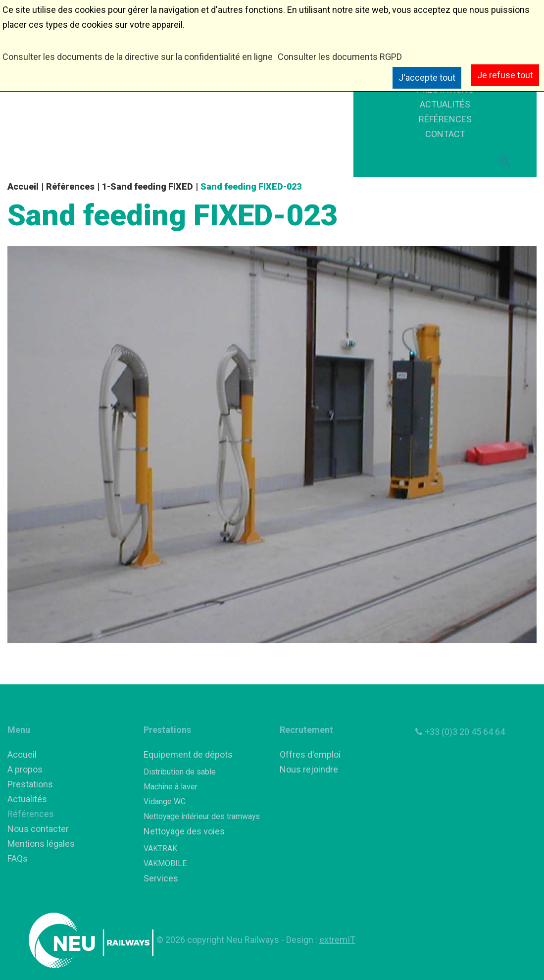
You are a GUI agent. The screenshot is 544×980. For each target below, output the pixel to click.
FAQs (18, 858)
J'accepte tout (427, 77)
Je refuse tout (505, 75)
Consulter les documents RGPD (340, 57)
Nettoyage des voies (184, 831)
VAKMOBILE (165, 863)
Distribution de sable (180, 772)
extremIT (337, 940)
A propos (25, 769)
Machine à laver (171, 787)
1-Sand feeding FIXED (148, 186)
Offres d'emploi (310, 754)
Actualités (27, 799)
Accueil (23, 186)
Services (161, 878)
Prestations (30, 784)
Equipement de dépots (188, 754)
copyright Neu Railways (234, 940)
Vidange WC (165, 801)
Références (70, 186)
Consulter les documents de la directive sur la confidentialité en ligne (138, 57)
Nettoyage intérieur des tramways (202, 816)
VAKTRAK (160, 849)
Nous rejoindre (309, 769)
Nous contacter (38, 829)
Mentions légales (41, 844)
